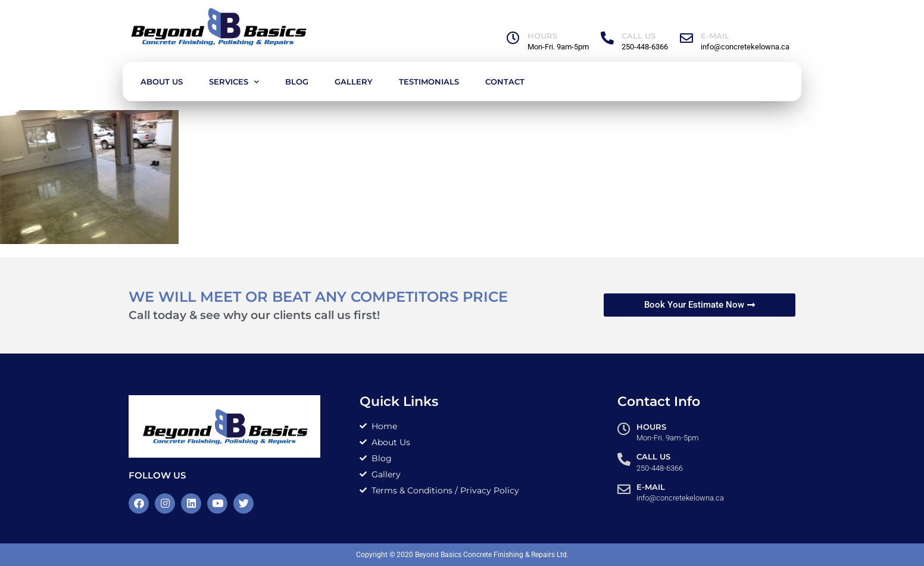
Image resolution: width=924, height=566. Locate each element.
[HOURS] (513, 38)
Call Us (639, 36)
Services (234, 82)
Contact (505, 82)
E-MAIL (715, 36)
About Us (162, 82)
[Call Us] (607, 38)
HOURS (542, 36)
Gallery (354, 82)
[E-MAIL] (686, 38)
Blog (297, 82)
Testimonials (429, 82)
